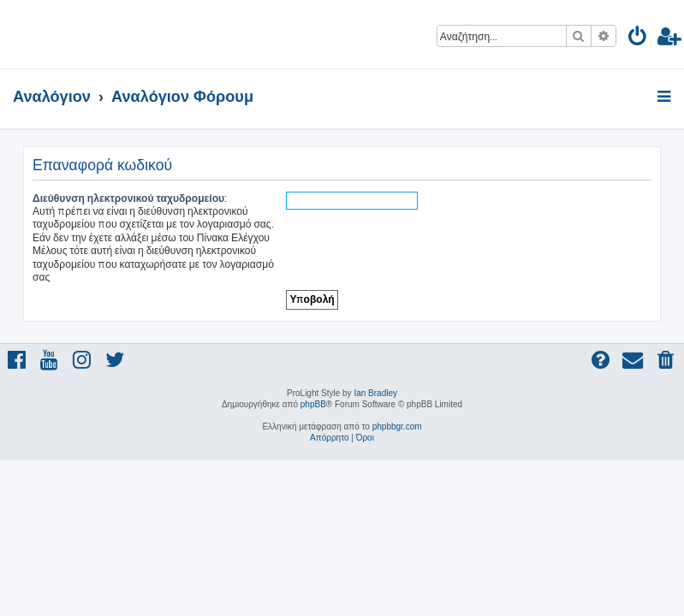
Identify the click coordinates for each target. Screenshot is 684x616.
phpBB (313, 404)
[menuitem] (638, 39)
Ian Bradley (375, 393)
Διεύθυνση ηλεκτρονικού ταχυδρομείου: (130, 198)
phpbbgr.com (397, 426)
